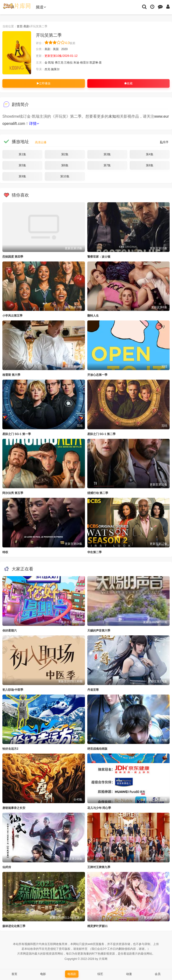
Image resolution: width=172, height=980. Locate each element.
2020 (64, 49)
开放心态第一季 (97, 375)
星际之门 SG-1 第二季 (102, 434)
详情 (34, 124)
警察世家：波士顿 (99, 257)
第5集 (22, 165)
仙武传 (7, 867)
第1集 (22, 154)
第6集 (65, 165)
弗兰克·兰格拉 (64, 63)
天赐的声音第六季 (99, 631)
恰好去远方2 (10, 749)
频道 (41, 7)
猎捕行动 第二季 (98, 493)
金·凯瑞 (49, 63)
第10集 (65, 176)
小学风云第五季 (12, 316)
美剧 (26, 26)
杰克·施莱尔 (52, 69)
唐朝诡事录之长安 (14, 808)
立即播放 (44, 83)
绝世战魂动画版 (97, 749)
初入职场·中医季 (13, 690)
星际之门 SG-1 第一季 (17, 434)
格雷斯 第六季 (11, 375)
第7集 (107, 165)
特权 (5, 552)
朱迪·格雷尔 (81, 63)
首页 (20, 26)
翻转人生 (93, 316)
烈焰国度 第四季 (13, 257)
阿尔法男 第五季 (13, 493)
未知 (112, 116)
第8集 (150, 165)
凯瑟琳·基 (96, 63)
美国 (56, 49)
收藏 (128, 83)
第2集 (65, 154)
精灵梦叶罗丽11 (97, 926)
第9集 (22, 176)
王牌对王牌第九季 (99, 867)
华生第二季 (94, 552)
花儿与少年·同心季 (99, 808)
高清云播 (41, 142)
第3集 (107, 154)
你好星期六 (10, 631)
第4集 (150, 154)
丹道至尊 (93, 690)
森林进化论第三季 (14, 926)
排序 (164, 142)
